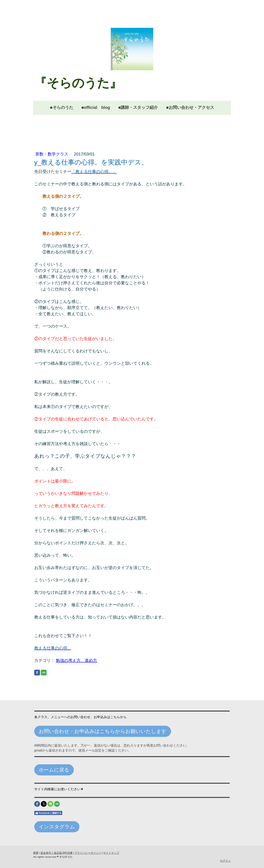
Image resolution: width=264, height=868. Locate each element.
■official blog (96, 107)
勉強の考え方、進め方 (77, 660)
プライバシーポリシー (88, 853)
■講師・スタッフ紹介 (138, 107)
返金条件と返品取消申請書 (56, 853)
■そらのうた (61, 107)
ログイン (226, 861)
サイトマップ (111, 853)
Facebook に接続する (48, 813)
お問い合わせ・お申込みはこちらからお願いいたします (102, 731)
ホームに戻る (54, 770)
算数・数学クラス (52, 154)
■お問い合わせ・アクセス (190, 107)
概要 (36, 853)
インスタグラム (57, 827)
